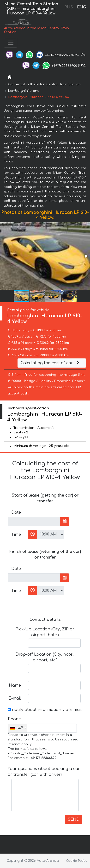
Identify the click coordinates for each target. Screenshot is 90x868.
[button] (86, 256)
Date (16, 512)
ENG (81, 7)
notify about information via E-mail (45, 710)
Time (16, 535)
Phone (14, 719)
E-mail (15, 698)
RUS (69, 7)
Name (15, 685)
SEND (74, 819)
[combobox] (18, 728)
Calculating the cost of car (51, 363)
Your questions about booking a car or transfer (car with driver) (44, 772)
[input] (34, 522)
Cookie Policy (77, 861)
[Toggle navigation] (11, 43)
